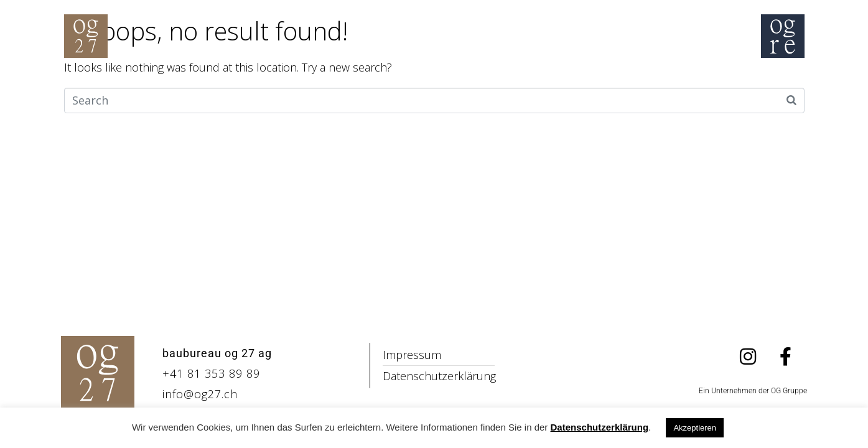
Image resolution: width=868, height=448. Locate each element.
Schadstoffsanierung (490, 78)
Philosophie (348, 78)
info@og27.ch (200, 394)
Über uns (623, 78)
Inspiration (236, 78)
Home (143, 78)
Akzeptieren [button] (695, 428)
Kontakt (716, 78)
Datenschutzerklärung (600, 427)
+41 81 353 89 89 (211, 373)
